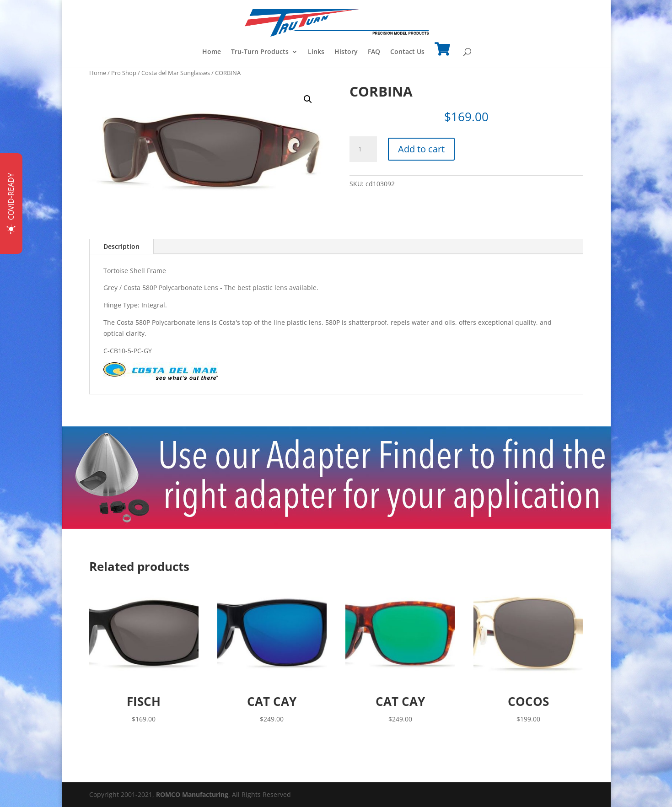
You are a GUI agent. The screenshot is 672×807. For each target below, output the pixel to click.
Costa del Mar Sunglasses (176, 73)
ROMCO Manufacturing (192, 794)
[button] (308, 99)
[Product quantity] (363, 149)
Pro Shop (124, 73)
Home (212, 52)
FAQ (374, 52)
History (346, 52)
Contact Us (407, 52)
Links (316, 52)
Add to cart (421, 149)
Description (121, 246)
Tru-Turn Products (260, 52)
